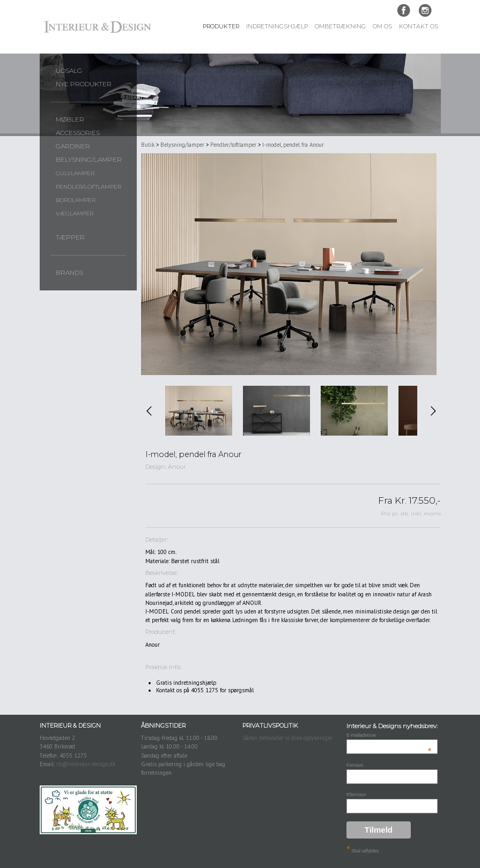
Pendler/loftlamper (88, 187)
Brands (69, 273)
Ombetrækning (340, 27)
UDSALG (69, 71)
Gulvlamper (75, 173)
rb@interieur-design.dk (86, 764)
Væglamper (75, 214)
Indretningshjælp (277, 27)
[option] (199, 411)
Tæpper (70, 237)
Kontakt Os (419, 27)
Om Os (382, 27)
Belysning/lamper (89, 160)
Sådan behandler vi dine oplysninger (287, 738)
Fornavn (355, 765)
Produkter (221, 27)
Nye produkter (84, 84)
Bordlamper (76, 200)
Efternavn (356, 795)
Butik (148, 145)
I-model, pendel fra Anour (293, 145)
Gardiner (73, 146)
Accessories (78, 133)
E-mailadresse (389, 735)
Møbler (70, 119)
